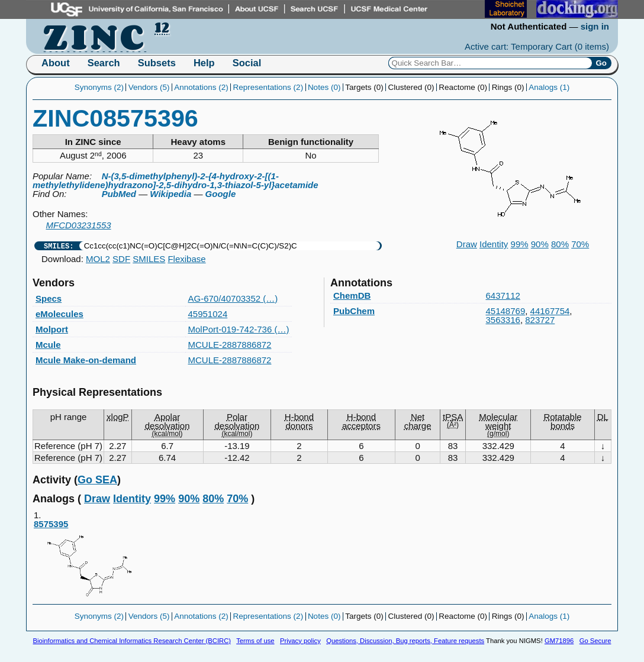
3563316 (503, 320)
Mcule (48, 345)
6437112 (503, 296)
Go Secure (595, 641)
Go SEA (97, 480)
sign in (595, 26)
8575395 (90, 561)
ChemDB (352, 296)
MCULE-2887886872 (230, 345)
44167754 (550, 311)
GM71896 (559, 641)
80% (560, 244)
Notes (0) (324, 87)
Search (104, 63)
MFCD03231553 (79, 225)
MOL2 (98, 259)
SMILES (149, 259)
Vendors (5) (149, 87)
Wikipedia (170, 194)
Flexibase (186, 259)
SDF (121, 259)
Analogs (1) (549, 87)
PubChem (354, 311)
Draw (467, 244)
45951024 (208, 314)
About (56, 63)
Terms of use (255, 641)
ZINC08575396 (115, 118)
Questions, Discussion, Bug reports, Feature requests (405, 641)
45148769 (506, 311)
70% (580, 244)
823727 (540, 320)
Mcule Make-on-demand (86, 360)
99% (520, 244)
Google (221, 194)
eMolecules (59, 314)
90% (540, 244)
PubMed (119, 194)
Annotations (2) (201, 87)
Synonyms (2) (99, 87)
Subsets (157, 63)
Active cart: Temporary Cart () (537, 46)
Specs (49, 298)
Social (247, 63)
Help (204, 63)
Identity (494, 244)
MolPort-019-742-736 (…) (239, 329)
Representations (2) (268, 87)
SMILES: (59, 246)
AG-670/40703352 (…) (233, 298)
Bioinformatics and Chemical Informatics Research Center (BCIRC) (132, 641)
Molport (52, 329)
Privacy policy (300, 641)
